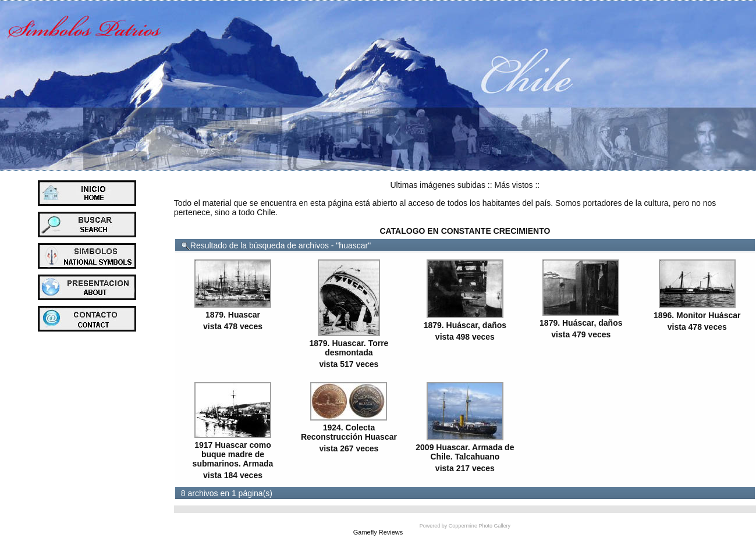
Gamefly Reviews (378, 532)
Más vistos (513, 185)
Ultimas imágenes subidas (438, 185)
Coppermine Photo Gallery (480, 526)
